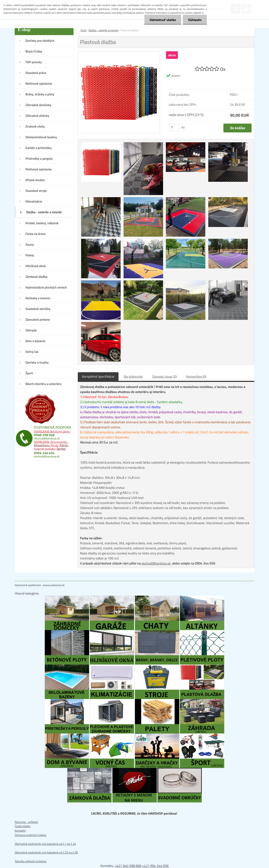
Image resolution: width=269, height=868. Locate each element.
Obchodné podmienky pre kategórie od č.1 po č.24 (45, 844)
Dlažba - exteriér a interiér (44, 212)
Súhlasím (195, 20)
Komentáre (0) (196, 376)
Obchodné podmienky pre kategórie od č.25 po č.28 (46, 852)
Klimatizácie (34, 201)
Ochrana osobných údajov (31, 835)
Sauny (30, 245)
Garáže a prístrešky (39, 148)
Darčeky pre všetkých (40, 41)
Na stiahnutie (133, 376)
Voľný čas (32, 352)
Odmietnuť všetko (163, 20)
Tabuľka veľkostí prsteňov (31, 861)
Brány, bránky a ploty (40, 94)
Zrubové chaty (35, 126)
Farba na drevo (36, 234)
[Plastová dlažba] (119, 54)
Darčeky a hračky (37, 362)
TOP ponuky (34, 62)
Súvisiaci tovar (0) (164, 376)
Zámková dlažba (36, 277)
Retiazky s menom (38, 298)
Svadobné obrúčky (38, 309)
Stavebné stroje (36, 191)
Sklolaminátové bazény (41, 137)
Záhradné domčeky (38, 105)
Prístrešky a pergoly (39, 159)
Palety (30, 255)
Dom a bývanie (35, 341)
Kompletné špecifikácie (98, 376)
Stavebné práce (36, 73)
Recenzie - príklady (26, 822)
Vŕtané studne (35, 180)
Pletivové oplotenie (39, 169)
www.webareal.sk (54, 585)
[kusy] (174, 127)
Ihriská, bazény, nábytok (42, 223)
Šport (29, 373)
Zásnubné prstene (38, 320)
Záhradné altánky (37, 116)
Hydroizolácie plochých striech (46, 287)
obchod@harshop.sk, (156, 563)
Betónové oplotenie (39, 84)
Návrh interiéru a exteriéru (44, 384)
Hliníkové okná (36, 266)
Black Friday (34, 51)
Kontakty (20, 830)
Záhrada (31, 330)
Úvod (83, 30)
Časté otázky (23, 826)
